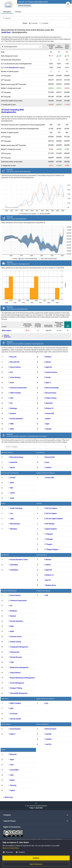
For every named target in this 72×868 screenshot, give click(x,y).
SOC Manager (50, 524)
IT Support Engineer (52, 549)
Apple (47, 424)
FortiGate (49, 739)
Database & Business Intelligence (46, 473)
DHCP (12, 483)
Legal (12, 519)
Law (11, 513)
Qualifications (5, 699)
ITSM (12, 662)
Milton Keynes (7, 331)
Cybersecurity (15, 652)
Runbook (13, 413)
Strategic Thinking (16, 688)
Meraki (12, 780)
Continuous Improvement (18, 388)
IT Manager (49, 539)
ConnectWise (14, 770)
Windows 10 (49, 408)
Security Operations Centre (19, 560)
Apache (48, 419)
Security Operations (17, 419)
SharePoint (49, 403)
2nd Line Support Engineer (54, 519)
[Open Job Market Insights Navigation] (68, 4)
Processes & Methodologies (9, 591)
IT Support (49, 544)
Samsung (13, 785)
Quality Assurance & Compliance (45, 699)
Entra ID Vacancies (25, 6)
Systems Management (43, 724)
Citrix (12, 765)
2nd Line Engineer (51, 508)
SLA (11, 372)
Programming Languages (43, 591)
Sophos (13, 790)
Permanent (7, 12)
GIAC (12, 398)
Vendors (3, 750)
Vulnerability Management (19, 693)
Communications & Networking (10, 473)
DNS (12, 488)
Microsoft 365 (15, 362)
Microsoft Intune (51, 393)
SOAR (12, 429)
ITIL (11, 403)
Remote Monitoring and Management (22, 678)
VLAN (12, 498)
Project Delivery (15, 673)
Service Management (17, 683)
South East (6, 32)
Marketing (13, 529)
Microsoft (13, 357)
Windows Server (51, 585)
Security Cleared (15, 719)
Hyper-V (48, 383)
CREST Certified (15, 393)
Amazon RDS (50, 413)
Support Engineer (51, 529)
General (3, 504)
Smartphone (14, 570)
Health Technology (16, 508)
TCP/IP (12, 493)
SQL (47, 595)
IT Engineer (49, 534)
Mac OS (48, 580)
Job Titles (39, 504)
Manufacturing (15, 524)
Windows (48, 357)
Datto (12, 775)
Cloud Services (14, 68)
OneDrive (48, 467)
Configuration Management (19, 647)
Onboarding (14, 565)
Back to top (9, 797)
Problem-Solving (51, 398)
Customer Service (51, 372)
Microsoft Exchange (52, 388)
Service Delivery (15, 367)
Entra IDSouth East (7, 336)
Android (48, 362)
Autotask (48, 429)
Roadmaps (14, 408)
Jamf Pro (48, 744)
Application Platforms (7, 453)
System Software (6, 724)
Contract (18, 12)
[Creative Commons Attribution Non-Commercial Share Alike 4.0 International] (35, 833)
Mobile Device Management (19, 667)
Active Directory (15, 377)
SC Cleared (14, 714)
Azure (12, 383)
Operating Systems (42, 555)
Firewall (48, 377)
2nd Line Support (51, 513)
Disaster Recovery (16, 657)
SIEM (12, 424)
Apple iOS (49, 367)
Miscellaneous (5, 555)
